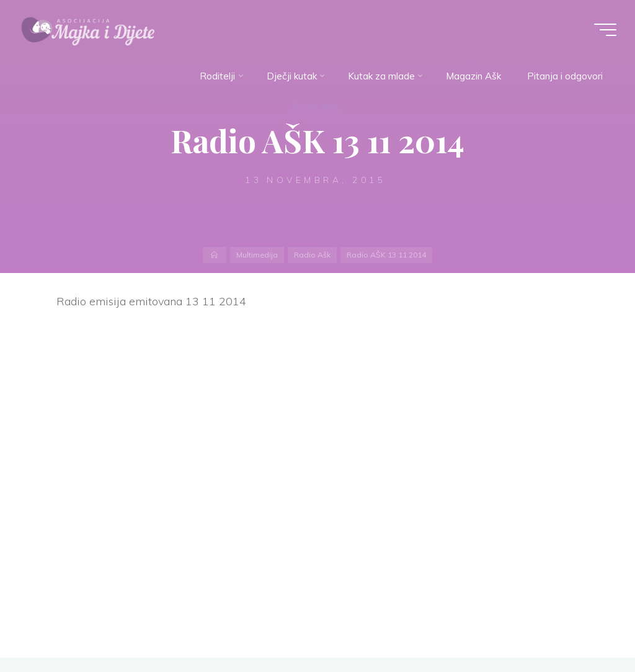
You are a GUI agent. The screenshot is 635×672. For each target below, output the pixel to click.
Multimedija (257, 255)
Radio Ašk (315, 107)
